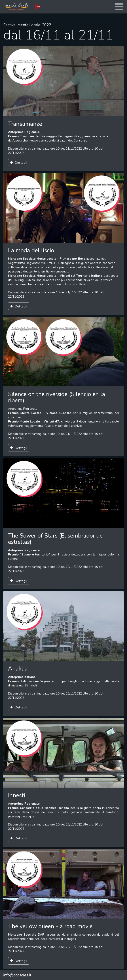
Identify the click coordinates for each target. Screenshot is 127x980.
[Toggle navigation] (119, 7)
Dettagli (19, 163)
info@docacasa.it (17, 975)
